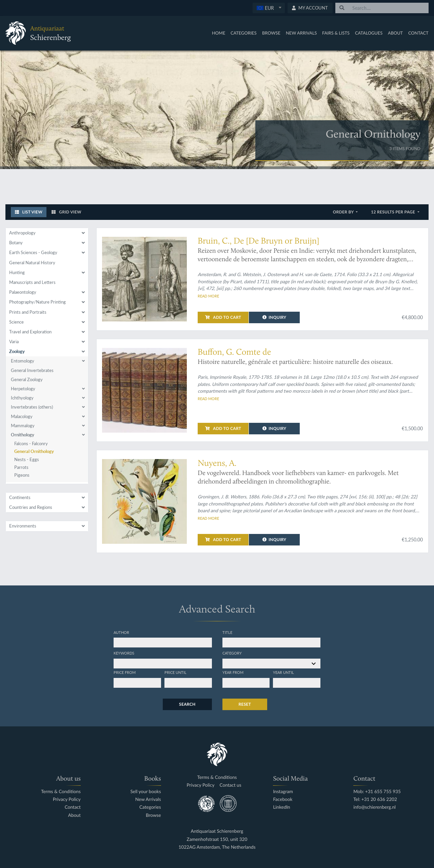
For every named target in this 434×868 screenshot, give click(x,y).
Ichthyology (22, 398)
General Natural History (32, 263)
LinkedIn (281, 807)
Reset (245, 704)
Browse (271, 33)
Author (121, 632)
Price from (125, 672)
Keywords (124, 653)
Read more (208, 296)
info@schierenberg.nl (374, 807)
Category (232, 653)
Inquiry (274, 317)
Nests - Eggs (27, 459)
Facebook (283, 799)
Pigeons (22, 475)
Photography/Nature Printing (37, 302)
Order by (344, 212)
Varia (14, 342)
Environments (23, 526)
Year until (283, 672)
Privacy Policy (67, 799)
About (395, 33)
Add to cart (223, 317)
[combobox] (269, 8)
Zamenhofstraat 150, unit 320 (217, 839)
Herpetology (23, 389)
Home (219, 33)
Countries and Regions (31, 507)
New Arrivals (301, 33)
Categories (244, 33)
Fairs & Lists (336, 33)
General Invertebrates (32, 370)
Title (227, 632)
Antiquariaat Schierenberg (217, 831)
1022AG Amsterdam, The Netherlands (217, 847)
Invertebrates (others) (32, 407)
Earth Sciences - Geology (33, 252)
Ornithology (23, 435)
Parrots (21, 467)
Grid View (66, 212)
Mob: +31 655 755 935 (377, 792)
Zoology (17, 351)
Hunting (17, 272)
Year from (233, 672)
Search (187, 704)
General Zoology (27, 379)
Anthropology (22, 233)
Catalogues (369, 33)
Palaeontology (23, 292)
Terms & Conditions (61, 792)
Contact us (231, 785)
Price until (175, 672)
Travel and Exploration (30, 332)
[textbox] (268, 8)
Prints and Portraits (28, 312)
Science (16, 322)
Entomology (23, 361)
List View (29, 212)
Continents (20, 497)
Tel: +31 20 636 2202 (375, 799)
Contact (418, 33)
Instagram (283, 792)
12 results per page (393, 212)
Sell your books (145, 792)
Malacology (22, 416)
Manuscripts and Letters (32, 282)
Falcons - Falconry (31, 443)
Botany (16, 243)
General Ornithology (34, 451)
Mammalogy (23, 426)
